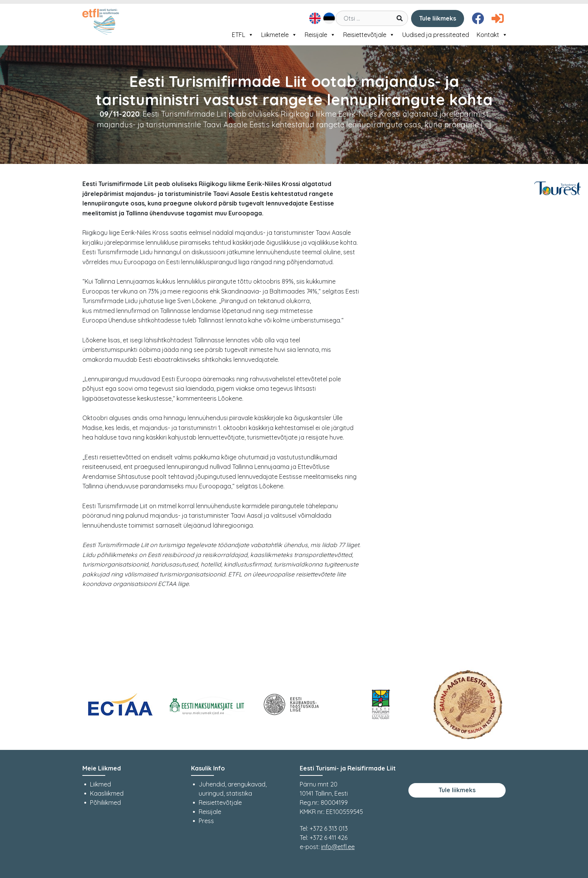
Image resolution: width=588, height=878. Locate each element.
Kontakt (492, 35)
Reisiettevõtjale (369, 35)
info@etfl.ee (338, 847)
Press (206, 821)
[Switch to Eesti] (328, 18)
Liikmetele (279, 35)
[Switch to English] (314, 18)
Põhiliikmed (105, 803)
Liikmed (100, 784)
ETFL (243, 35)
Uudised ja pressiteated (436, 35)
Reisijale (320, 35)
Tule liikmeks (438, 18)
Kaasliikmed (107, 793)
